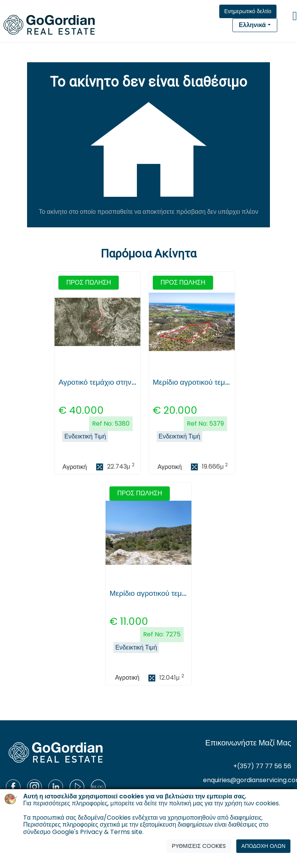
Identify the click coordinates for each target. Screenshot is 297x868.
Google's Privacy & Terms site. (98, 832)
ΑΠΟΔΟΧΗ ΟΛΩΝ (263, 846)
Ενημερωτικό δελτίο (248, 11)
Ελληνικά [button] (253, 25)
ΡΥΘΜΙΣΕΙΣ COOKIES (199, 846)
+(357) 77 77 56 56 (262, 766)
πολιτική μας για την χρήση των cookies (224, 803)
